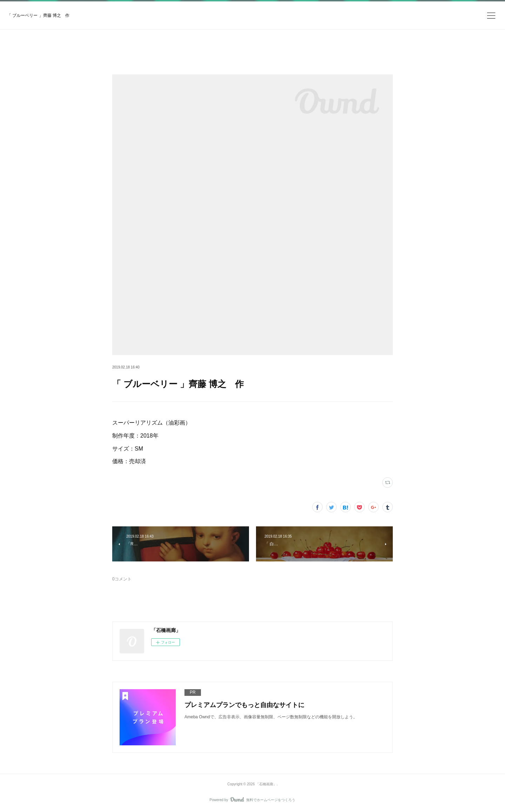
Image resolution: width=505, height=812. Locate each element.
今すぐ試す (331, 12)
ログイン (373, 12)
